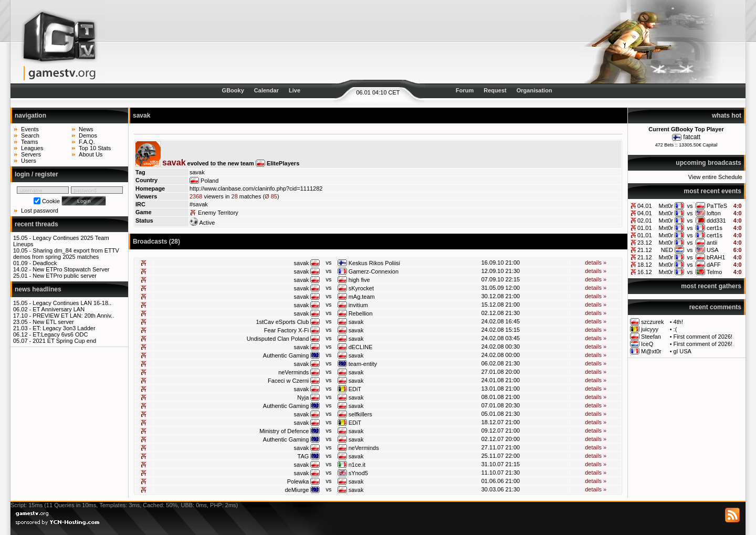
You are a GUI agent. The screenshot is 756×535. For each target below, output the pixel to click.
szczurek (652, 322)
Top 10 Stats (95, 148)
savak (302, 263)
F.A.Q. (87, 142)
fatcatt (692, 137)
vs (690, 206)
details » (596, 263)
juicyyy (650, 329)
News (86, 129)
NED (667, 250)
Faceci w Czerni (288, 381)
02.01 (645, 221)
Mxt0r (666, 206)
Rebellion (361, 313)
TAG (303, 456)
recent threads (36, 224)
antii (712, 243)
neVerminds (293, 372)
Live (295, 90)
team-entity (363, 364)
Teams (29, 142)
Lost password (40, 211)
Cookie (51, 201)
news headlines (38, 289)
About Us (91, 154)
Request (495, 90)
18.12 (645, 265)
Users (29, 161)
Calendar (266, 90)
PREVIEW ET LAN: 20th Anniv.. (73, 316)
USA (713, 250)
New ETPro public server (65, 276)
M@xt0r (651, 351)
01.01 (645, 228)
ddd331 (716, 221)
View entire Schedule (715, 177)
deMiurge (297, 490)
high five (359, 280)
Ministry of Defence (284, 431)
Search (30, 135)
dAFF (714, 265)
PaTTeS (717, 206)
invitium (358, 305)
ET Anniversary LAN (59, 309)
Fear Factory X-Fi (287, 330)
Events (30, 129)
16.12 (645, 272)
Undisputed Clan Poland (278, 339)
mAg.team (362, 297)
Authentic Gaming (286, 355)
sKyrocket (361, 288)
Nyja (303, 397)
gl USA (682, 351)
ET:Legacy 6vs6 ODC (60, 334)
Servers (31, 154)
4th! (678, 322)
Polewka (298, 481)
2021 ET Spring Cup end (64, 341)
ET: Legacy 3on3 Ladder (64, 328)
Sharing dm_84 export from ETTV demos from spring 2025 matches (66, 254)
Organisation (534, 90)
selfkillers (360, 414)
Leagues (32, 148)
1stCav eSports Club (282, 322)
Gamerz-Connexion (374, 271)
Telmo (714, 272)
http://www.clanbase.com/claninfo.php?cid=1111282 (256, 188)
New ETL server (53, 322)
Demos (88, 135)
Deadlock (45, 263)
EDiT (355, 389)
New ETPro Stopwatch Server (71, 269)
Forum (465, 90)
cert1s (715, 228)
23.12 (645, 243)
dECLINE (361, 347)
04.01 (645, 206)
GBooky (233, 90)
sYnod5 (358, 473)
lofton (714, 213)
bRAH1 (716, 257)
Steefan (651, 337)
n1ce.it (357, 465)
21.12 (645, 250)
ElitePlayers (283, 163)
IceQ (647, 344)
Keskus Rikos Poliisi (374, 263)
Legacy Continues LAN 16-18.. (72, 303)
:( (675, 329)
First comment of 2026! (703, 337)
